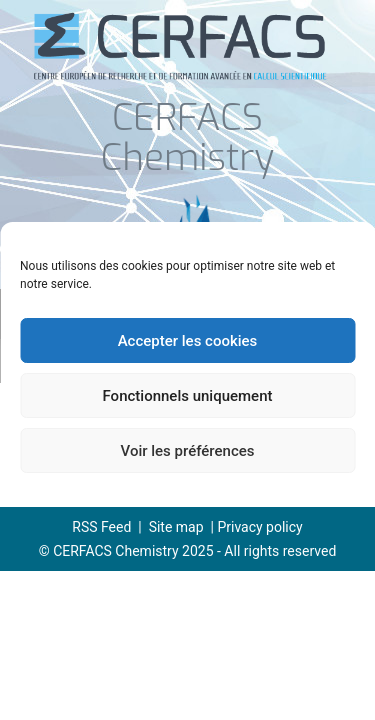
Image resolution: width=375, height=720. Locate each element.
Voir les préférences (188, 451)
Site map (176, 527)
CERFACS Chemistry (187, 138)
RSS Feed (101, 527)
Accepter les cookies (188, 341)
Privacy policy (259, 527)
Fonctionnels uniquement (188, 396)
